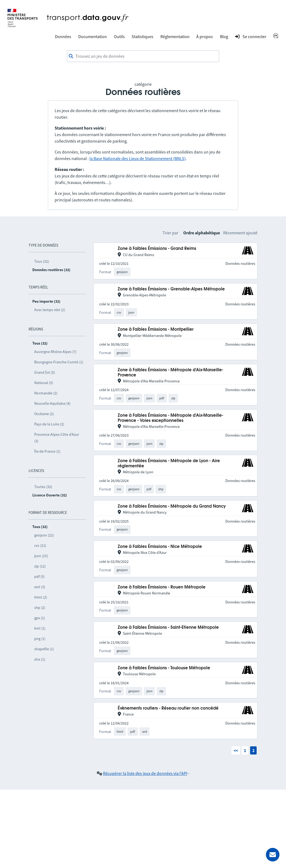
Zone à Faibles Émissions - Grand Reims (157, 249)
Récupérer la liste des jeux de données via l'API (145, 773)
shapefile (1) (44, 649)
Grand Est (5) (45, 372)
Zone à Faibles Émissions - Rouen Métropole (162, 587)
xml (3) (40, 587)
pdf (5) (39, 576)
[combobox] (143, 56)
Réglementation (175, 36)
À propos (205, 36)
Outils (119, 36)
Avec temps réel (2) (50, 310)
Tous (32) (42, 261)
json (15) (41, 556)
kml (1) (40, 628)
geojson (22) (44, 535)
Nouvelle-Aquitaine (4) (52, 403)
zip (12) (40, 566)
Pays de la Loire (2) (49, 424)
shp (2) (40, 608)
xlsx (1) (40, 659)
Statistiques (142, 36)
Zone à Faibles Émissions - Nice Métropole (160, 547)
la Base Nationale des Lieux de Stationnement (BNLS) (138, 158)
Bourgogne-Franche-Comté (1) (59, 362)
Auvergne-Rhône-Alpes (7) (55, 352)
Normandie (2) (46, 393)
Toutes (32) (43, 487)
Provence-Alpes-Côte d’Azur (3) (57, 438)
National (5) (44, 383)
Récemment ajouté (240, 233)
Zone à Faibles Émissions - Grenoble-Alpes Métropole (171, 289)
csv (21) (40, 545)
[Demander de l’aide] (273, 855)
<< (236, 750)
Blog (224, 36)
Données (63, 36)
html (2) (41, 597)
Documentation (93, 36)
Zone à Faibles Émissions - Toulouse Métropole (164, 668)
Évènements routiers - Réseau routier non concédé (168, 708)
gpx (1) (40, 618)
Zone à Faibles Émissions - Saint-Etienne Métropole (168, 628)
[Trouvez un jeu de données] (143, 56)
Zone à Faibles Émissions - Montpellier (156, 329)
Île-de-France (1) (47, 451)
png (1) (40, 639)
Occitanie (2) (44, 414)
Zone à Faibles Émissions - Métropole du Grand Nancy (172, 506)
